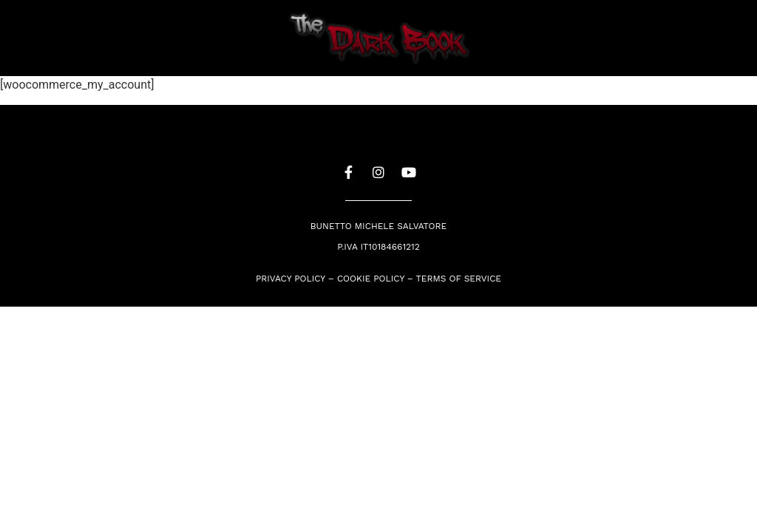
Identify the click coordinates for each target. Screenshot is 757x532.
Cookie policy (371, 279)
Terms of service (459, 279)
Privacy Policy (291, 279)
